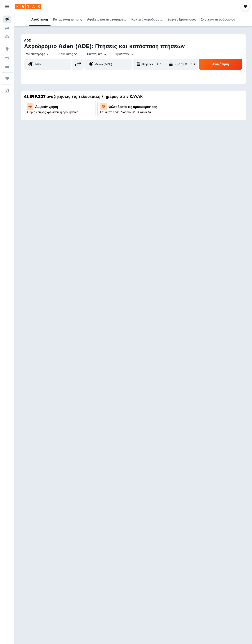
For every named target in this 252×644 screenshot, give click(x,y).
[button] (7, 6)
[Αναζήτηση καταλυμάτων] (7, 28)
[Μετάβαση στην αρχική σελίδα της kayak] (28, 6)
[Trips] (7, 78)
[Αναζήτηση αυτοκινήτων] (7, 37)
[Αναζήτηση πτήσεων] (7, 19)
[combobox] (97, 54)
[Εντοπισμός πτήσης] (7, 58)
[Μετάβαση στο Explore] (7, 49)
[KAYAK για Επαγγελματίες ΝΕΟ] (7, 66)
